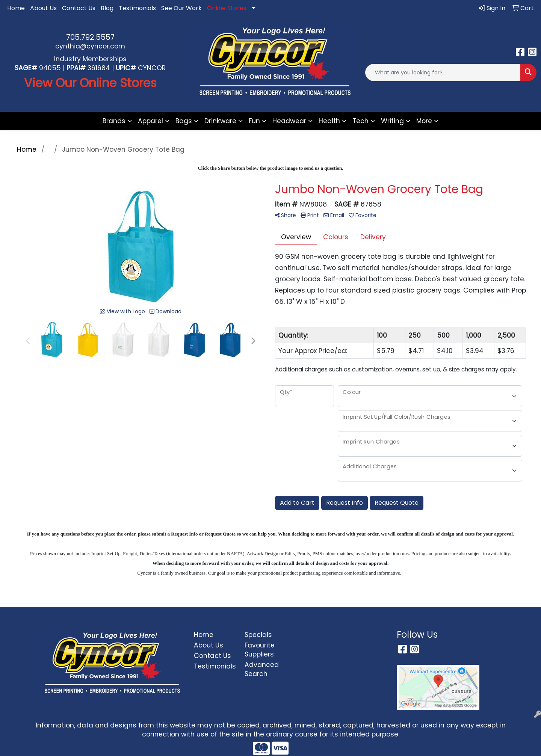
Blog (107, 8)
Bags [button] (184, 121)
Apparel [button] (150, 121)
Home (16, 8)
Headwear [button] (289, 121)
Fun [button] (254, 121)
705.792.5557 (90, 37)
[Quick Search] (443, 72)
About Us (43, 8)
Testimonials (137, 8)
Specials (258, 635)
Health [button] (329, 121)
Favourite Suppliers (260, 650)
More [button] (424, 121)
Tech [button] (360, 121)
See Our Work (181, 8)
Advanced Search (262, 669)
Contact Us (79, 8)
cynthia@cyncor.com (90, 46)
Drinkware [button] (220, 121)
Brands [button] (114, 121)
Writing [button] (392, 121)
